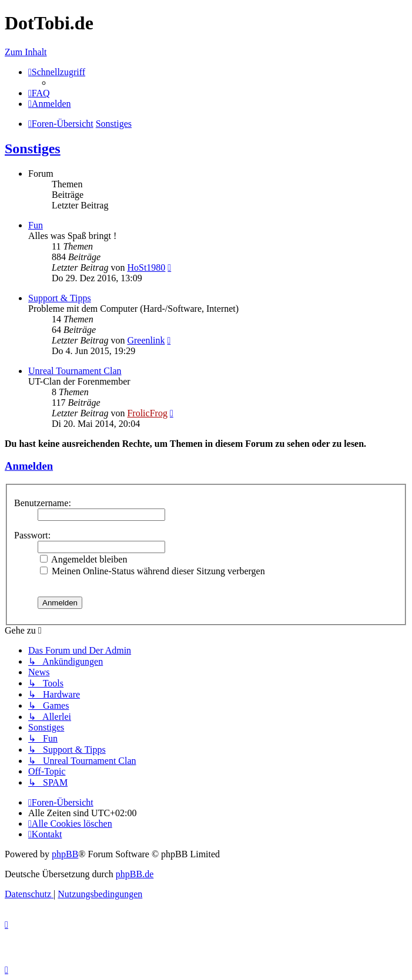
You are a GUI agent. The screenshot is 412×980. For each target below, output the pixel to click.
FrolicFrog (147, 413)
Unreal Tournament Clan (75, 371)
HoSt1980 (146, 267)
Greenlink (146, 340)
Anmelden (29, 466)
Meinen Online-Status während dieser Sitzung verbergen (153, 571)
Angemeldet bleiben (83, 559)
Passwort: (32, 535)
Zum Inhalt (26, 52)
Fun (36, 225)
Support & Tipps (60, 298)
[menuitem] (39, 93)
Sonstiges (33, 149)
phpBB (65, 854)
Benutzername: (43, 503)
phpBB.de (135, 874)
